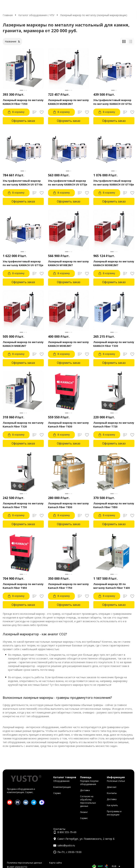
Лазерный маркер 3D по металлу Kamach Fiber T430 (111, 586)
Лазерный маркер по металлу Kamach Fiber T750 (68, 586)
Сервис (57, 793)
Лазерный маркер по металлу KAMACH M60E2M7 (23, 344)
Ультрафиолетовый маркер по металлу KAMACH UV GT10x (23, 183)
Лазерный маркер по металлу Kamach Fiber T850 (114, 505)
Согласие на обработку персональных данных (88, 801)
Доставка (85, 790)
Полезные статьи (116, 781)
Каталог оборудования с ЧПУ (36, 15)
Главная (8, 15)
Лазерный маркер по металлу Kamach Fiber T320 (23, 425)
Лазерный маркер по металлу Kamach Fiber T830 (68, 505)
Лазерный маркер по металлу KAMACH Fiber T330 (114, 344)
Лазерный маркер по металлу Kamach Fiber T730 (23, 505)
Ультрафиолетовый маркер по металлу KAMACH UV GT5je (68, 183)
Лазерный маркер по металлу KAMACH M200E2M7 (68, 102)
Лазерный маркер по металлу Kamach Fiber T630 (68, 425)
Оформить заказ (23, 121)
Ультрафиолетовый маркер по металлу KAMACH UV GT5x (112, 102)
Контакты (112, 793)
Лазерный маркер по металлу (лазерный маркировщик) (94, 15)
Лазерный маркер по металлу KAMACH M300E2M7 (114, 263)
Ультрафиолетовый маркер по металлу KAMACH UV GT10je (114, 183)
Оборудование (61, 781)
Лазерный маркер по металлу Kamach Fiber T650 (23, 586)
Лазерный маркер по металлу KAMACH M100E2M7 (68, 263)
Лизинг (84, 812)
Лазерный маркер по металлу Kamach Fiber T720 (114, 425)
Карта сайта (55, 863)
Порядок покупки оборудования (89, 783)
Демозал (112, 787)
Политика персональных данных (24, 863)
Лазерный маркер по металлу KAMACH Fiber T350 (23, 102)
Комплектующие (62, 787)
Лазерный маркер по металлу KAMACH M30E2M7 (68, 344)
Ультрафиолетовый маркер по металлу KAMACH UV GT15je (23, 263)
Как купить (112, 805)
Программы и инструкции (114, 813)
